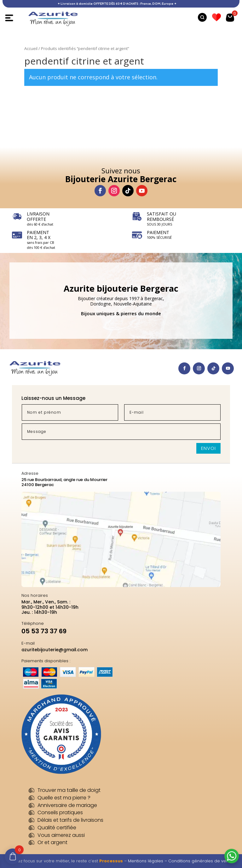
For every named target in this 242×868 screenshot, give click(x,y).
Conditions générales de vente (201, 861)
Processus (111, 861)
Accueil (31, 48)
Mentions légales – (148, 861)
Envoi (208, 448)
